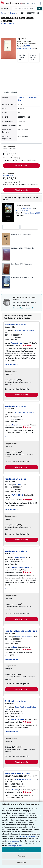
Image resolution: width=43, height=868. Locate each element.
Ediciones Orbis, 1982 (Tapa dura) (23, 248)
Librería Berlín (17, 425)
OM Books (15, 790)
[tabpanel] (21, 118)
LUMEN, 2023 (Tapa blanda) (21, 235)
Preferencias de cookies (27, 836)
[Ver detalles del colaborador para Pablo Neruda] (7, 23)
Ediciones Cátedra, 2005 (31, 213)
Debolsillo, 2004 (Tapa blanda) (22, 277)
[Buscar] (39, 8)
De (23, 57)
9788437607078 (22, 211)
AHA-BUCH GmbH (18, 720)
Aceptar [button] (22, 849)
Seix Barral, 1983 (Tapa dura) (22, 264)
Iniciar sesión (31, 3)
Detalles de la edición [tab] (11, 92)
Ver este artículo (8, 151)
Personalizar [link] (22, 862)
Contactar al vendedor (11, 364)
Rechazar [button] (21, 856)
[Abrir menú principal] (5, 8)
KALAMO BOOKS (17, 495)
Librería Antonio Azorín (20, 568)
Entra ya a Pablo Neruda (23, 308)
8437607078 (28, 208)
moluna (14, 647)
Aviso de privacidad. (15, 846)
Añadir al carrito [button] (21, 166)
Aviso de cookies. (14, 841)
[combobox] (25, 8)
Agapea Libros (16, 343)
